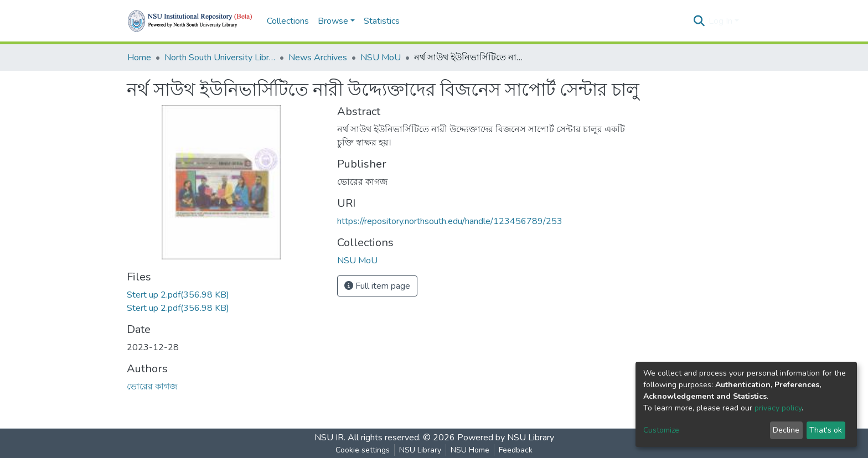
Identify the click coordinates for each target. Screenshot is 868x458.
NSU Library (420, 450)
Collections (288, 21)
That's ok (826, 430)
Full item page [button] (377, 286)
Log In (720, 21)
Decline (786, 430)
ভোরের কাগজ (152, 387)
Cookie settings (363, 450)
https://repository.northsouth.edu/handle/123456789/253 (450, 221)
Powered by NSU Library (506, 438)
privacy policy (778, 408)
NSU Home (470, 450)
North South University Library (220, 58)
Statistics (382, 21)
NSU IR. (330, 438)
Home (139, 58)
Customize (661, 430)
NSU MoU (381, 58)
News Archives (318, 58)
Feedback (516, 450)
